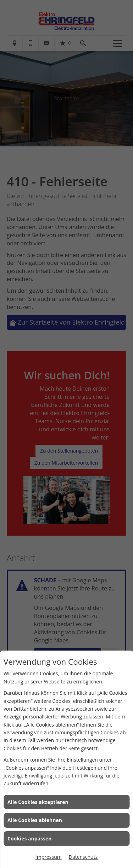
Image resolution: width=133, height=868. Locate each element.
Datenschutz (83, 857)
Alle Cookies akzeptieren (38, 802)
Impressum (49, 857)
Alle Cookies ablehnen (35, 820)
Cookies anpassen (29, 838)
